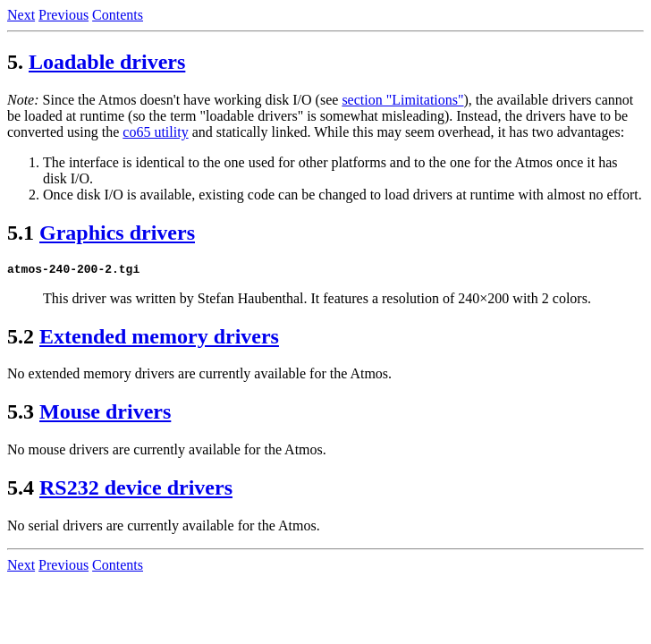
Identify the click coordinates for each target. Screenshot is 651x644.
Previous (63, 15)
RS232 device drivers (136, 490)
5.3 (21, 414)
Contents (118, 15)
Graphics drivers (117, 233)
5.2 (21, 339)
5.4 (21, 490)
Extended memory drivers (159, 339)
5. (15, 62)
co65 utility (155, 132)
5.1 (21, 233)
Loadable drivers (107, 62)
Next (21, 15)
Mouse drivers (105, 414)
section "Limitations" (402, 100)
